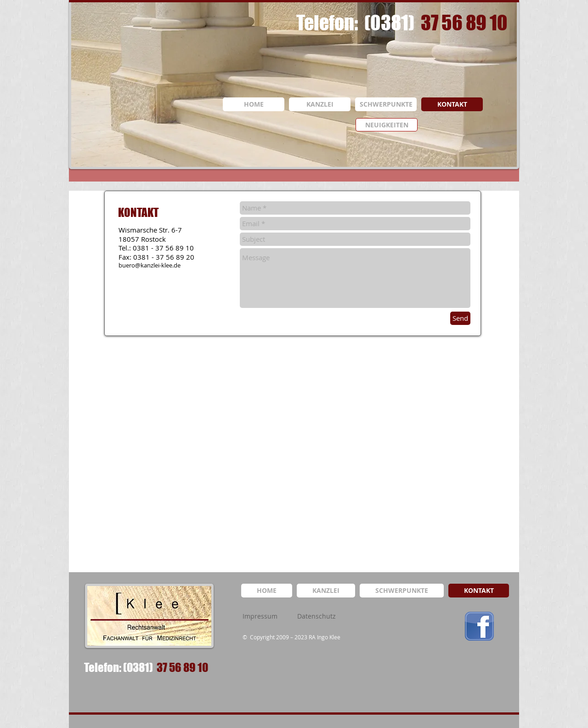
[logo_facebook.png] (479, 626)
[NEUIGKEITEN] (387, 125)
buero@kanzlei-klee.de (150, 265)
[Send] (460, 318)
